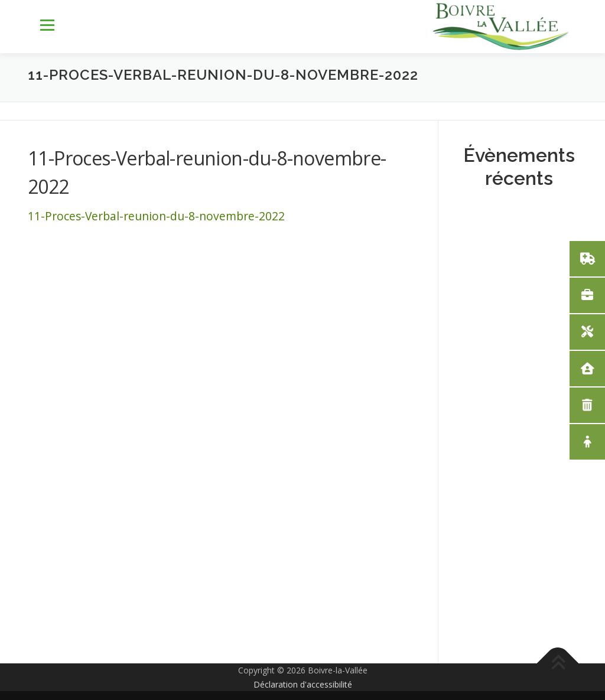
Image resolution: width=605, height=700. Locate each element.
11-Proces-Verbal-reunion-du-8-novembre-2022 (156, 216)
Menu (47, 25)
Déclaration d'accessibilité (303, 684)
